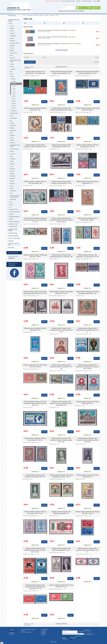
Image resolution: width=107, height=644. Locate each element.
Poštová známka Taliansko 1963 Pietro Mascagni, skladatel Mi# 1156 (87, 292)
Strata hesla (44, 634)
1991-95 (14, 108)
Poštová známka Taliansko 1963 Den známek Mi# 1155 (35, 329)
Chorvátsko (13, 69)
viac (38, 76)
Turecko (12, 186)
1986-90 (14, 106)
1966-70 (14, 96)
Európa (11, 23)
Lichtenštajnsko (14, 118)
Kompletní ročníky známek (13, 230)
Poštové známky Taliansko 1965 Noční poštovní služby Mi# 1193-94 (87, 72)
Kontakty (78, 1)
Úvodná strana (12, 15)
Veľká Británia (13, 191)
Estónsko (12, 50)
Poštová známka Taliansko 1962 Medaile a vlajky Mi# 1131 (61, 513)
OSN (11, 193)
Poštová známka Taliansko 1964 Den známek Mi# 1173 (87, 182)
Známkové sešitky (13, 233)
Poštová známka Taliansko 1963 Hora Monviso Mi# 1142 (87, 402)
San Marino (13, 169)
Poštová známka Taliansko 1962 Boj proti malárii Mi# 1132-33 (35, 513)
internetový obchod (70, 636)
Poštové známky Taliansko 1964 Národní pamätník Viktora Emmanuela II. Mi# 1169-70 (61, 220)
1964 (14, 91)
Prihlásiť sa (44, 631)
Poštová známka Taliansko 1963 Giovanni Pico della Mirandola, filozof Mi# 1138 (87, 440)
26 (26, 68)
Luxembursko (13, 126)
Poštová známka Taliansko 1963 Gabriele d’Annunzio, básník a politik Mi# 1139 (61, 440)
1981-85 (14, 103)
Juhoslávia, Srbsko (14, 113)
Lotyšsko (12, 123)
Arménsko (12, 33)
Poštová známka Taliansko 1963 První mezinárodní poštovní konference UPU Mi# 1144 (35, 403)
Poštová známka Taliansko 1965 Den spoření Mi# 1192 (35, 109)
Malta (11, 133)
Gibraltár (12, 64)
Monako (12, 138)
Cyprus (12, 116)
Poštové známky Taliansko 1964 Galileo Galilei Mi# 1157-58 (61, 292)
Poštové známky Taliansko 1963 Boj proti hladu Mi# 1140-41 (35, 439)
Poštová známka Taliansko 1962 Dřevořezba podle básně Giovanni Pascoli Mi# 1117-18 (35, 587)
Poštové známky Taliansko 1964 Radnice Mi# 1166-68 (87, 219)
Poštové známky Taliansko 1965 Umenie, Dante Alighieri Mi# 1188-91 (61, 109)
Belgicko (12, 38)
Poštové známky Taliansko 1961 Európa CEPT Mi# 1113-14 (61, 586)
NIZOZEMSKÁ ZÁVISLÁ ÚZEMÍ (15, 146)
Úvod (24, 15)
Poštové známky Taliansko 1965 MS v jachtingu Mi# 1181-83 (87, 146)
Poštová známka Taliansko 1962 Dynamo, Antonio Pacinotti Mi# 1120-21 (87, 550)
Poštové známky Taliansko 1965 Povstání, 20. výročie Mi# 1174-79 (61, 182)
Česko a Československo (15, 212)
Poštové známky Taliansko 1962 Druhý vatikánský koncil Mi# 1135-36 (61, 476)
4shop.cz (70, 639)
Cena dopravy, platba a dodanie (68, 1)
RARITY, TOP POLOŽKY (14, 238)
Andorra (12, 31)
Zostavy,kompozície (13, 236)
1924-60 (14, 81)
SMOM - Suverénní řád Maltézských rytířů (15, 196)
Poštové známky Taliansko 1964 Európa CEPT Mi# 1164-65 (53, 37)
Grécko (12, 166)
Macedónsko (13, 130)
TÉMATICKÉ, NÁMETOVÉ (14, 217)
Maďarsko (12, 128)
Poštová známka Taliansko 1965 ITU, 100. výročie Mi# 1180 (35, 182)
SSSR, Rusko (13, 176)
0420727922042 (87, 631)
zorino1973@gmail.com (89, 634)
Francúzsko (13, 58)
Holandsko (13, 143)
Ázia (10, 207)
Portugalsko (13, 159)
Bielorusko (13, 41)
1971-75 (14, 98)
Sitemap (43, 635)
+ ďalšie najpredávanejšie (61, 50)
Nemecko (12, 140)
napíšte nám (11, 258)
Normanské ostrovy (14, 149)
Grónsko (12, 67)
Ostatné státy (13, 199)
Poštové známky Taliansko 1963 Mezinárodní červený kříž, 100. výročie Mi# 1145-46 (87, 367)
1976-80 (14, 101)
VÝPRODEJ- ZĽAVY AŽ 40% (14, 244)
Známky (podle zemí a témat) (14, 20)
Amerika (11, 204)
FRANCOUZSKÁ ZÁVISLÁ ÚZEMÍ (15, 61)
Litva (11, 121)
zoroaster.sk (13, 8)
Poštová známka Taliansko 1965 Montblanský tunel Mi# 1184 (61, 146)
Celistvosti (11, 241)
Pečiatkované (14, 111)
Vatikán (12, 188)
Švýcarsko (12, 183)
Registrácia (44, 632)
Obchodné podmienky (87, 1)
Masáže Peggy (53, 642)
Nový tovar (11, 247)
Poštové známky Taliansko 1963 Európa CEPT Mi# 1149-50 (35, 366)
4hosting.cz (79, 638)
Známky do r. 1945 (13, 224)
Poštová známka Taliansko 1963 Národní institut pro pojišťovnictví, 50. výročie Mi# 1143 (61, 403)
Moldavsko (13, 135)
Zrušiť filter (96, 62)
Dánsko (12, 48)
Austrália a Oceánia (13, 209)
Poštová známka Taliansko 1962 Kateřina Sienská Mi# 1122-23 (61, 549)
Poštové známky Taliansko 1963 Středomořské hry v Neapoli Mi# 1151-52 (87, 330)
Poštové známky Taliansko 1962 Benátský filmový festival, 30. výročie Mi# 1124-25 (35, 550)
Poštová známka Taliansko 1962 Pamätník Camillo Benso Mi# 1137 (35, 476)
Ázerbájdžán (13, 36)
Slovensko (12, 171)
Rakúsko (12, 161)
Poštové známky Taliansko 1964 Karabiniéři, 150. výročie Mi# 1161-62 (55, 44)
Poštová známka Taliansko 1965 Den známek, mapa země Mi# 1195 (61, 72)
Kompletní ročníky (13, 226)
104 (30, 68)
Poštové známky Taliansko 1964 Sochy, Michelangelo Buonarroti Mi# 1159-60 (35, 292)
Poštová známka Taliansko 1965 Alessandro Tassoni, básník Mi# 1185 (35, 146)
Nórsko (12, 151)
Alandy (12, 26)
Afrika (11, 202)
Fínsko (12, 55)
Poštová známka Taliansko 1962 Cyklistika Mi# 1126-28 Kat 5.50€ (35, 72)
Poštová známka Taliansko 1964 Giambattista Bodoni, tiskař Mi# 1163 (61, 256)
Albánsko (12, 28)
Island (11, 74)
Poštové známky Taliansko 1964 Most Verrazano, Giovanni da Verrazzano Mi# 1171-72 (35, 220)
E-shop (64, 636)
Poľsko (12, 156)
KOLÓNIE (11, 219)
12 (25, 68)
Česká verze (96, 1)
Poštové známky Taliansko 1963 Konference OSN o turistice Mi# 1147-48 (61, 367)
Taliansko (12, 76)
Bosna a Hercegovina (15, 43)
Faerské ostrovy (14, 53)
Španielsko (13, 178)
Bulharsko (12, 46)
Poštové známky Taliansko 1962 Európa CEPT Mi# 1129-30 (87, 513)
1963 (14, 89)
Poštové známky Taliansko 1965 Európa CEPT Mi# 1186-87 (53, 30)
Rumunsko (12, 164)
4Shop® (68, 638)
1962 (14, 86)
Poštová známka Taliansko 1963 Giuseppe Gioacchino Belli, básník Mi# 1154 (61, 330)
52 (28, 68)
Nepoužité (13, 79)
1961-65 (14, 84)
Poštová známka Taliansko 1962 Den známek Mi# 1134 (87, 476)
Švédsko (12, 181)
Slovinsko (12, 174)
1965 (14, 94)
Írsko (11, 71)
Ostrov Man (13, 154)
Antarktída (12, 214)
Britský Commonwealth (14, 222)
